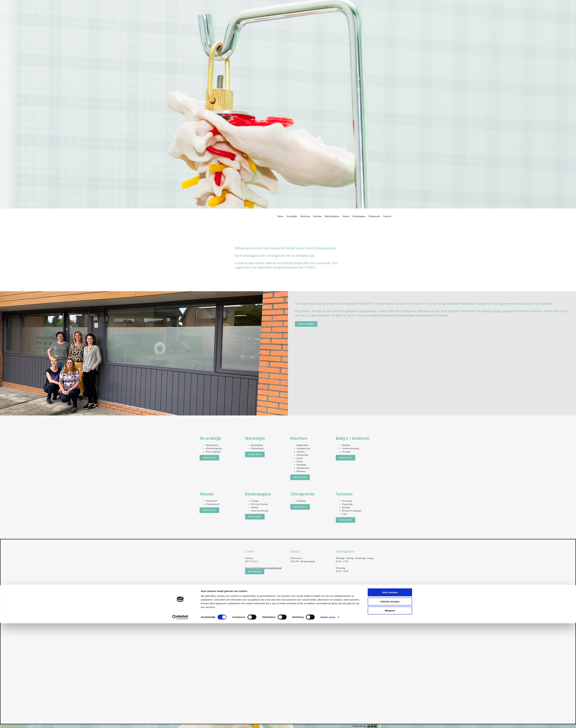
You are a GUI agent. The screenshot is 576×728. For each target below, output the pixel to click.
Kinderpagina (359, 216)
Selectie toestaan (390, 437)
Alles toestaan (390, 428)
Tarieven (387, 216)
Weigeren (390, 447)
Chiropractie (374, 216)
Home (280, 216)
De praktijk (292, 216)
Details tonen (328, 453)
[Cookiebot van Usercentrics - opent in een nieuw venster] (180, 453)
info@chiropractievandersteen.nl (266, 568)
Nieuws (346, 216)
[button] (306, 324)
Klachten (317, 216)
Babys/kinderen (332, 216)
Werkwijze (305, 216)
